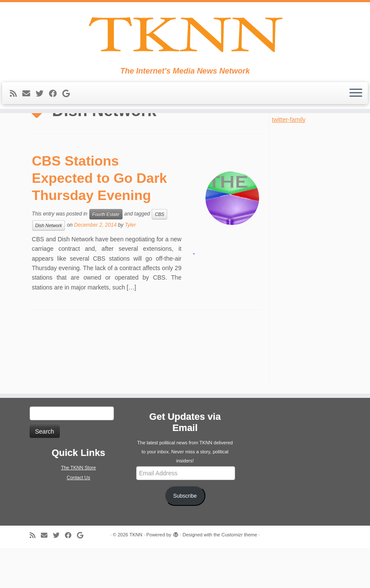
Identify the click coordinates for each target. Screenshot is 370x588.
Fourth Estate (106, 254)
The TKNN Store (78, 508)
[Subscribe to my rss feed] (16, 108)
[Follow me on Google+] (69, 108)
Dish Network (49, 265)
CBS (159, 254)
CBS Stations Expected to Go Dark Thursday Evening (99, 218)
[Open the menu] (356, 107)
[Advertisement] (311, 293)
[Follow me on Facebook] (56, 108)
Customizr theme (239, 575)
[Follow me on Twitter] (42, 108)
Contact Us (78, 518)
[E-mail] (29, 108)
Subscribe (185, 536)
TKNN (136, 575)
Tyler (130, 265)
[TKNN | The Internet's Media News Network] (185, 41)
